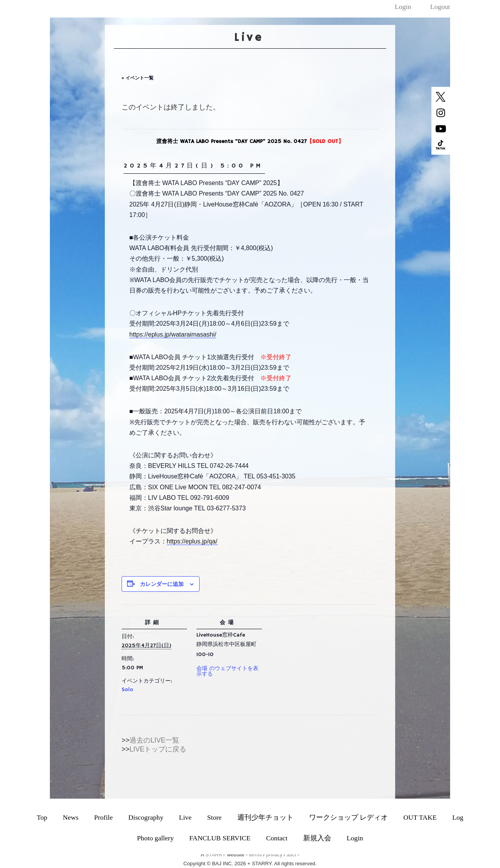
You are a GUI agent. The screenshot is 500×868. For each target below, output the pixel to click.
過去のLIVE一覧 (154, 740)
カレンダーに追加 (162, 584)
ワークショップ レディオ (348, 817)
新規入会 (317, 838)
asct (292, 855)
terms (255, 855)
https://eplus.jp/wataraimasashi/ (173, 334)
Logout (440, 7)
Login (403, 7)
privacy (274, 855)
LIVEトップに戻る (158, 749)
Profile (103, 817)
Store (214, 817)
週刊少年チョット (265, 817)
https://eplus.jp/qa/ (192, 541)
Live (185, 817)
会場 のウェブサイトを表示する (227, 671)
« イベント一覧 (138, 78)
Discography (146, 817)
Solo (127, 690)
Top (42, 817)
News (71, 817)
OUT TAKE (420, 817)
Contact (277, 838)
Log (458, 817)
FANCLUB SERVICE (220, 838)
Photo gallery (155, 838)
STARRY (216, 855)
